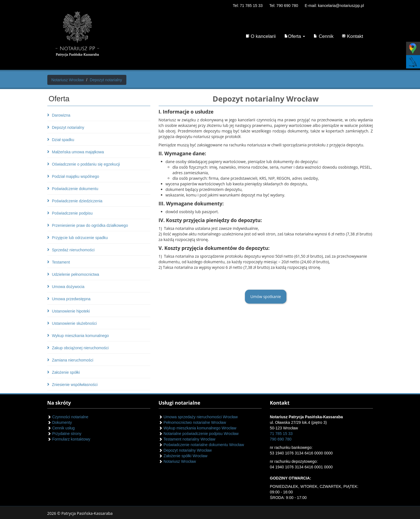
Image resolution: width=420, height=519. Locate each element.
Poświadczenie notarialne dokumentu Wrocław (201, 445)
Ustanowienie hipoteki (71, 311)
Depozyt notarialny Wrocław (185, 450)
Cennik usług (61, 428)
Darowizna (61, 115)
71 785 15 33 (281, 434)
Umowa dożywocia (68, 287)
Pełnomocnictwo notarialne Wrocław (192, 422)
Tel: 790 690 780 (284, 6)
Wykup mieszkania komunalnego (81, 336)
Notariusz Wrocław (177, 461)
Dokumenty (60, 422)
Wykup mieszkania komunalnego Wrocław (198, 428)
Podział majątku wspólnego (76, 176)
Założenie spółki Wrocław (183, 456)
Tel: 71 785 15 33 (248, 6)
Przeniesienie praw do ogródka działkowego (90, 225)
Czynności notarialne (68, 417)
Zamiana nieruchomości (73, 360)
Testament (61, 262)
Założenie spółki (66, 372)
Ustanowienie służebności (74, 323)
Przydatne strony (64, 434)
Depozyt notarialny (68, 127)
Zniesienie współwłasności (75, 385)
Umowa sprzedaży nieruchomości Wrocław (198, 417)
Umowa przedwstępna (71, 299)
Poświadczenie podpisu (72, 213)
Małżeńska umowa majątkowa (78, 152)
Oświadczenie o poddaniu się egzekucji (86, 164)
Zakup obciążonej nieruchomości (80, 348)
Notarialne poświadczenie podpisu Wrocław (199, 434)
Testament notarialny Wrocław (187, 439)
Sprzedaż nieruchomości (73, 250)
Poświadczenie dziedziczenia (77, 201)
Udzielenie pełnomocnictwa (76, 274)
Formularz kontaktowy (69, 439)
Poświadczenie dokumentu (75, 189)
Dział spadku (63, 140)
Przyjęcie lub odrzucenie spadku (80, 238)
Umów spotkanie (266, 297)
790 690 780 (281, 439)
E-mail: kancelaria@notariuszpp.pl (334, 6)
